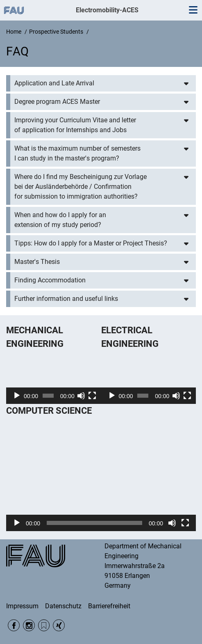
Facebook (14, 625)
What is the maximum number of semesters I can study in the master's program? (77, 153)
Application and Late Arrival (54, 83)
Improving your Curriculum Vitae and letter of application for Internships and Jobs (75, 125)
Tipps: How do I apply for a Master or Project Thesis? (91, 243)
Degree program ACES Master (57, 102)
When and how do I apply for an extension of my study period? (60, 220)
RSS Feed (44, 625)
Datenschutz (63, 606)
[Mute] (81, 396)
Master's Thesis (37, 262)
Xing (59, 625)
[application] (54, 377)
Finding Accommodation (50, 280)
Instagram (29, 625)
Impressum (22, 606)
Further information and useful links (66, 299)
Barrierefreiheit (109, 606)
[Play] (17, 396)
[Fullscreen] (92, 396)
